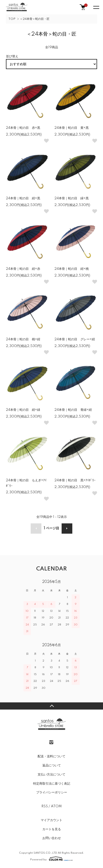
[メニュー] (96, 7)
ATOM (56, 806)
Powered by (51, 859)
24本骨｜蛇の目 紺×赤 (23, 269)
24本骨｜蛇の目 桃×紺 (23, 339)
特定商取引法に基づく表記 (52, 784)
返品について (52, 765)
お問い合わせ (52, 838)
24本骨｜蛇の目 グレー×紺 (75, 339)
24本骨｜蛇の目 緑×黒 (72, 198)
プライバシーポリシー (52, 792)
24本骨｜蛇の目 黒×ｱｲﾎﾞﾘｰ (75, 480)
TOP (12, 19)
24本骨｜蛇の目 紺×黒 (23, 198)
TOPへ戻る (51, 706)
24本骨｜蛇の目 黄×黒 (72, 128)
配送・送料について (51, 756)
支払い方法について (51, 775)
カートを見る (52, 829)
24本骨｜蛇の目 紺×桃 (72, 269)
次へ (67, 529)
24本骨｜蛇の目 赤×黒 (23, 128)
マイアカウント (51, 820)
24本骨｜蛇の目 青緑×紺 (73, 410)
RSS (45, 806)
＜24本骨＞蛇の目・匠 (35, 19)
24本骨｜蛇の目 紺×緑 (23, 410)
